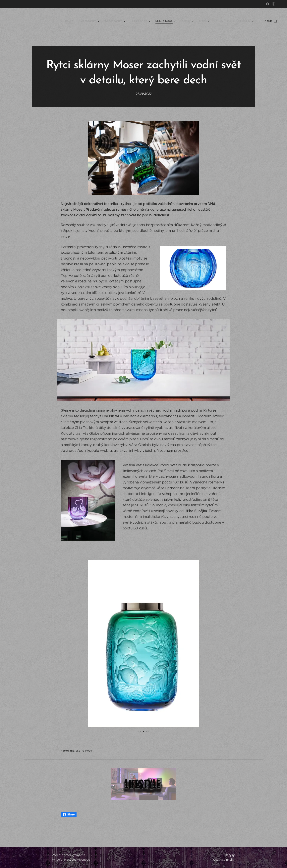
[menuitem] (68, 21)
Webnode (84, 860)
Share (69, 814)
